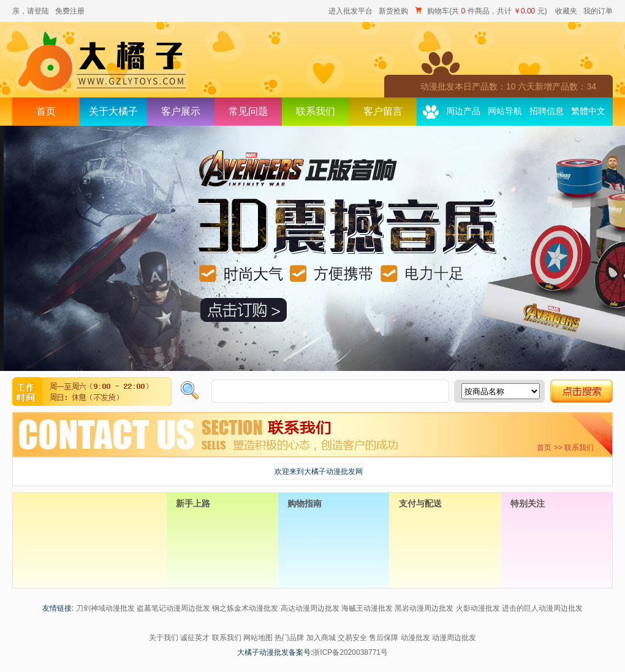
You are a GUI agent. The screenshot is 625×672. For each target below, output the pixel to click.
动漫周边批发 (454, 638)
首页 (46, 111)
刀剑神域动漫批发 (105, 608)
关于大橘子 (113, 111)
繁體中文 (588, 111)
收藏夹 (566, 11)
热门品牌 (289, 638)
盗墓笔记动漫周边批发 (173, 608)
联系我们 (316, 111)
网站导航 (505, 111)
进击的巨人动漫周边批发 (542, 608)
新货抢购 (393, 11)
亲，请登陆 (31, 11)
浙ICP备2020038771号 (350, 652)
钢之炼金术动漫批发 (245, 608)
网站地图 (258, 638)
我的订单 (598, 11)
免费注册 (70, 11)
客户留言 (383, 111)
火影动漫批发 (478, 608)
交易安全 (352, 638)
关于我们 (164, 638)
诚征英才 (195, 638)
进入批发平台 (350, 11)
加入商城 (321, 638)
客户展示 (181, 111)
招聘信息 (547, 111)
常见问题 (248, 111)
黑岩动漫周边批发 (424, 608)
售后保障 (384, 638)
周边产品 (463, 111)
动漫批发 (415, 638)
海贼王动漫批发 (367, 608)
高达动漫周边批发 (310, 608)
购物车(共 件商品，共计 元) (482, 11)
